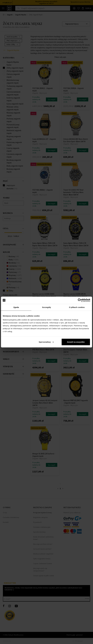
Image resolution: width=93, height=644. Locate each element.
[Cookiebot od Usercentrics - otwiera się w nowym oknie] (80, 300)
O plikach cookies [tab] (77, 307)
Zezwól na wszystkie (76, 342)
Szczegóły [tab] (46, 307)
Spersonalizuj (46, 342)
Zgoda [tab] (16, 307)
